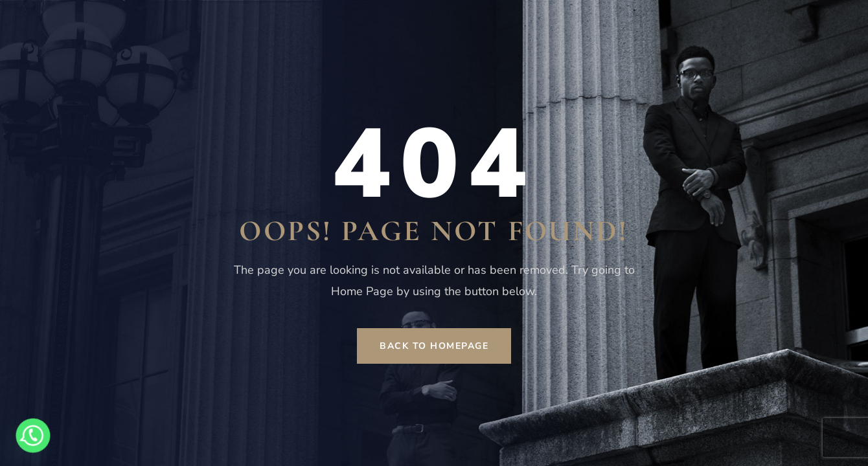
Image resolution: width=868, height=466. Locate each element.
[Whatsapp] (33, 436)
